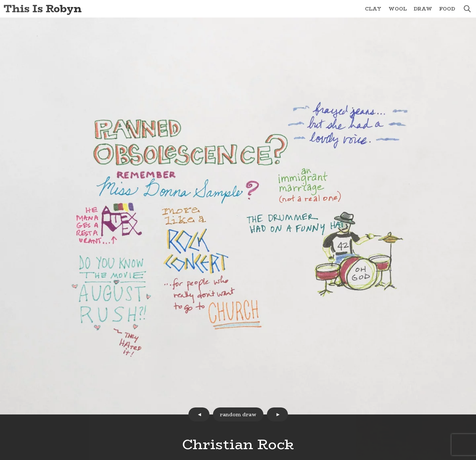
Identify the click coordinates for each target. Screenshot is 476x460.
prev (199, 414)
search (467, 9)
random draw (238, 414)
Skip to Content (0, 0)
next (277, 414)
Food (447, 9)
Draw (423, 9)
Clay (373, 9)
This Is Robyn (43, 9)
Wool (398, 9)
